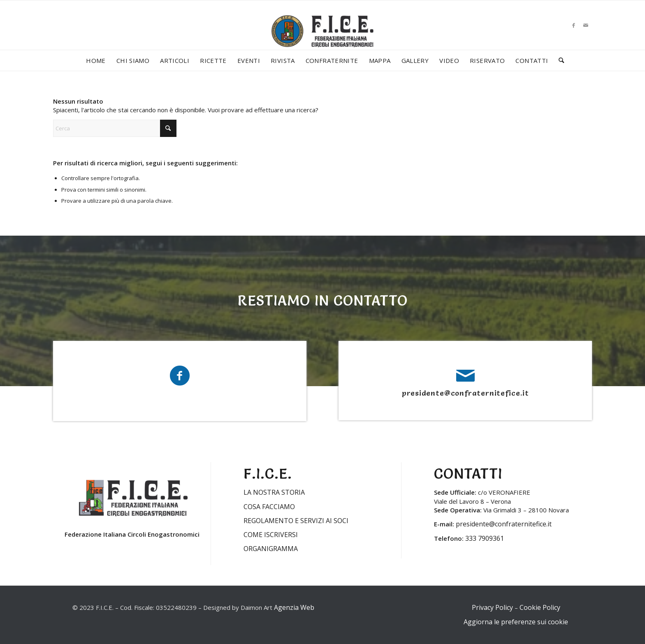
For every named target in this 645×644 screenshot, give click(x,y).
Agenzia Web (294, 607)
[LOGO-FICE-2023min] (322, 39)
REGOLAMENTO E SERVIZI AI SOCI (296, 521)
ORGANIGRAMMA (271, 549)
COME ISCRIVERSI (271, 535)
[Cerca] (559, 60)
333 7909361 (485, 538)
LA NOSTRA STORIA (274, 492)
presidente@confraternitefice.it (465, 393)
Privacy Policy (492, 607)
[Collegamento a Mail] (586, 25)
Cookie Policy (540, 607)
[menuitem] (96, 60)
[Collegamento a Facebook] (573, 25)
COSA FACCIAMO (269, 507)
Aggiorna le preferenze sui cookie (516, 622)
